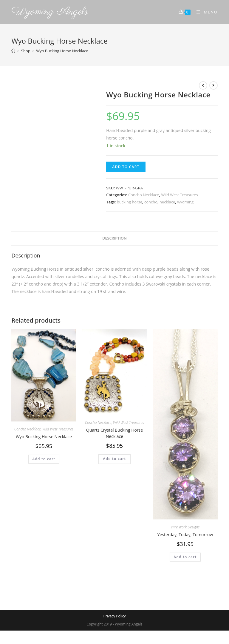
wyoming (185, 202)
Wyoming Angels (50, 12)
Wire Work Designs (185, 527)
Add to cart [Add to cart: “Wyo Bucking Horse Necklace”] (44, 459)
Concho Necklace (144, 195)
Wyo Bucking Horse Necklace (44, 437)
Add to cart (126, 167)
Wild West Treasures (179, 195)
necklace (167, 202)
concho (151, 202)
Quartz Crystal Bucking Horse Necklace (114, 433)
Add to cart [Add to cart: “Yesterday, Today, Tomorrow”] (185, 557)
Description (114, 238)
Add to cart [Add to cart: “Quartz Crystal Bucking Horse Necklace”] (114, 459)
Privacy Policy (115, 616)
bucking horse (130, 202)
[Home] (13, 51)
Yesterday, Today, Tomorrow (185, 535)
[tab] (114, 239)
